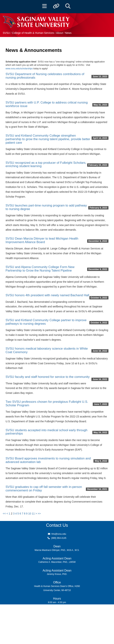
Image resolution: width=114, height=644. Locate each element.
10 (30, 514)
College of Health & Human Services (33, 33)
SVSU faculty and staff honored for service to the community (48, 377)
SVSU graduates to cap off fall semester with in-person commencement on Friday (44, 489)
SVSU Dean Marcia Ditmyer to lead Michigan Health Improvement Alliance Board (42, 240)
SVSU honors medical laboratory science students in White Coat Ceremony (47, 350)
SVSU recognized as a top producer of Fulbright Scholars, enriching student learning (46, 164)
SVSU (6, 33)
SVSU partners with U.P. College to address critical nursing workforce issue (47, 104)
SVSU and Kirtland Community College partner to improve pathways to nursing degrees (46, 322)
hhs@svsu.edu (59, 534)
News (68, 33)
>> (39, 514)
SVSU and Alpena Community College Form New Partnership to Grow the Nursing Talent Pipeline (40, 269)
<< (4, 514)
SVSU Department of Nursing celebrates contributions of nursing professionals (45, 76)
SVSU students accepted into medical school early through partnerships (46, 432)
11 (33, 514)
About (59, 33)
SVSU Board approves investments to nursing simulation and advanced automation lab (48, 460)
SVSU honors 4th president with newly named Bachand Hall (47, 295)
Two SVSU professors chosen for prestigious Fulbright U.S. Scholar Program (47, 403)
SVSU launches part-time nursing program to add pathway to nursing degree (46, 207)
